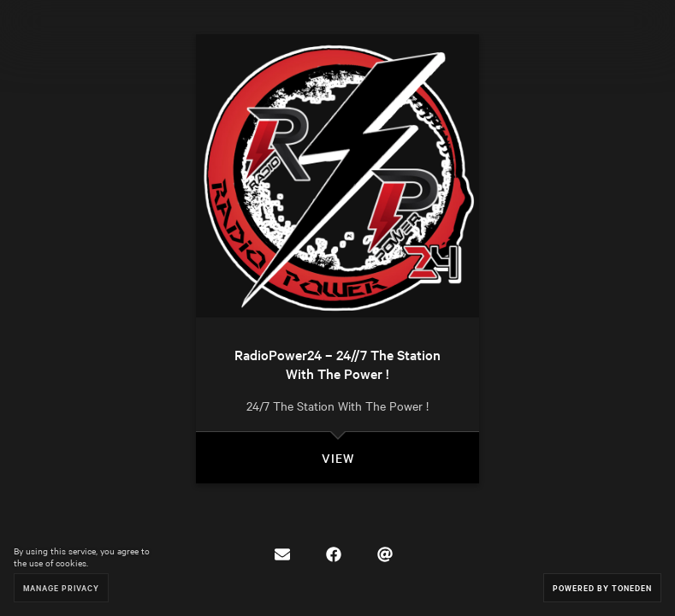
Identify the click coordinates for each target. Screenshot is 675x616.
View (338, 458)
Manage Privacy (61, 587)
